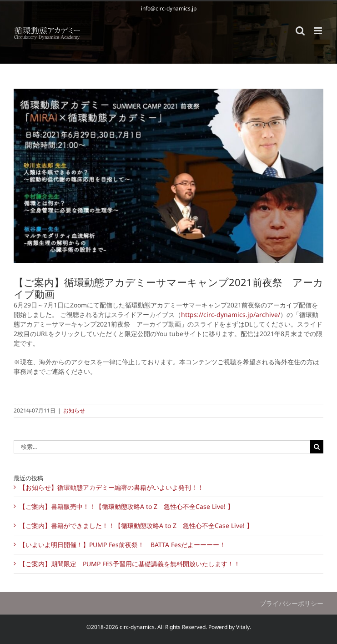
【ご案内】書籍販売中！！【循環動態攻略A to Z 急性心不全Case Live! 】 (126, 506)
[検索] (317, 447)
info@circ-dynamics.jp (169, 8)
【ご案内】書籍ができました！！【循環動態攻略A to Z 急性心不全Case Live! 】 (136, 526)
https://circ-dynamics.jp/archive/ (231, 314)
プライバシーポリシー (292, 603)
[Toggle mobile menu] (319, 31)
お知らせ (74, 410)
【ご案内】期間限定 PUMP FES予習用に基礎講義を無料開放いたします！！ (130, 564)
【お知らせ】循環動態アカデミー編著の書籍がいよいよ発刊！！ (111, 487)
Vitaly (243, 627)
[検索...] (162, 447)
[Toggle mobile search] (300, 31)
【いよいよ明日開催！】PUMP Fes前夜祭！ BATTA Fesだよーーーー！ (122, 545)
